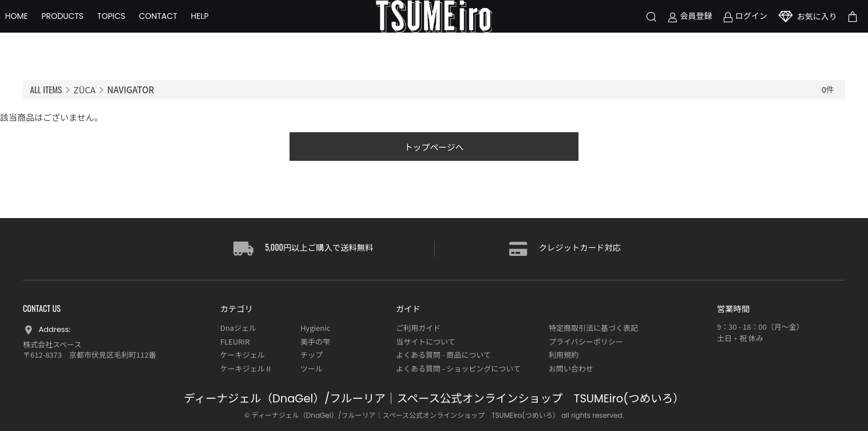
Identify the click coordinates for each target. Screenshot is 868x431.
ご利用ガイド (418, 328)
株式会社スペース (52, 344)
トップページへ (434, 147)
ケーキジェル (243, 355)
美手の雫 (315, 341)
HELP (218, 29)
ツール (312, 368)
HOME (34, 29)
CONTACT (176, 29)
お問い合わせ (571, 368)
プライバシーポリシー (586, 341)
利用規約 (564, 355)
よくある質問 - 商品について (443, 355)
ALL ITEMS (46, 89)
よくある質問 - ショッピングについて (458, 368)
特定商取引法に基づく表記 (593, 328)
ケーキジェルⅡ (246, 368)
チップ (312, 355)
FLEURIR (235, 341)
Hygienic (315, 328)
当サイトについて (426, 341)
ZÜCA (85, 90)
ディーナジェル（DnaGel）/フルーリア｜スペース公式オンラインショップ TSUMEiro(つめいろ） (434, 399)
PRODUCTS (81, 29)
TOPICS (129, 29)
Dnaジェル (238, 328)
